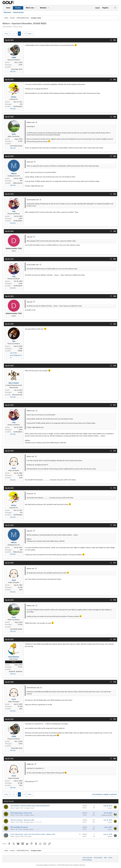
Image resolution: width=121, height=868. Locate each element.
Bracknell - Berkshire (16, 671)
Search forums (18, 12)
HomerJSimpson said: (33, 688)
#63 (115, 117)
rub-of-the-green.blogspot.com (16, 355)
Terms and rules (88, 858)
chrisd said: (30, 494)
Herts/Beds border (16, 146)
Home (8, 8)
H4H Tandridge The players (19, 827)
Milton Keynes (18, 183)
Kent (21, 478)
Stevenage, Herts (17, 69)
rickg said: (30, 237)
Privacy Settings (87, 860)
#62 (115, 80)
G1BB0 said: (30, 764)
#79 (115, 719)
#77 (115, 639)
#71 (115, 405)
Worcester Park (17, 395)
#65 (115, 194)
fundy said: (30, 162)
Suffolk (20, 351)
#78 (115, 682)
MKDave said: (31, 122)
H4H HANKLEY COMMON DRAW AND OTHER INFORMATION (30, 806)
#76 (115, 600)
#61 (115, 40)
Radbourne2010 (107, 815)
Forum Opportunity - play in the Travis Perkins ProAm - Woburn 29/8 (33, 834)
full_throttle (8, 27)
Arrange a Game (29, 808)
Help (105, 858)
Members (43, 8)
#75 (115, 563)
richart (12, 808)
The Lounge (28, 836)
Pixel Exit (82, 865)
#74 (115, 525)
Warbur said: (30, 456)
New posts (7, 12)
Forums (18, 8)
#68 (115, 296)
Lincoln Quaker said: (33, 200)
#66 (115, 231)
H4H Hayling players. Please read (21, 813)
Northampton (18, 106)
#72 (115, 451)
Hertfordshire (18, 221)
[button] (36, 8)
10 (41, 822)
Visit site (13, 71)
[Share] (111, 40)
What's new (30, 8)
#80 (115, 759)
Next (29, 34)
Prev (6, 34)
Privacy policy (98, 858)
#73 (115, 488)
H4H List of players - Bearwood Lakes (22, 820)
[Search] (115, 8)
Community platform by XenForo (54, 865)
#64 (115, 156)
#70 (115, 366)
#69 (115, 324)
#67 (115, 259)
